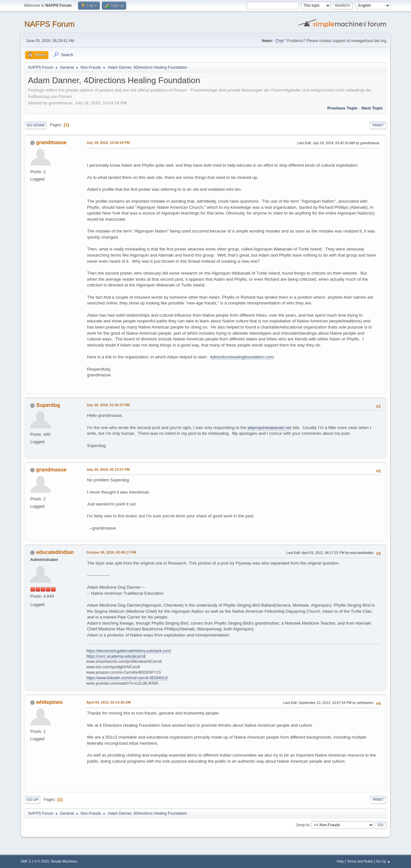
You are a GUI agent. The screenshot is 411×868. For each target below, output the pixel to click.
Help (340, 861)
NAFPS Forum (49, 24)
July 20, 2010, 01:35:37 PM (108, 405)
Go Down (36, 125)
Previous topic (342, 108)
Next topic (372, 108)
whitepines (49, 702)
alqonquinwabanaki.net (269, 428)
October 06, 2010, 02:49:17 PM (111, 552)
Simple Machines (64, 861)
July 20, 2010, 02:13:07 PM (108, 469)
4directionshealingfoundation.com (242, 357)
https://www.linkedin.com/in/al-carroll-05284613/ (127, 678)
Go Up (32, 800)
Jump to (303, 825)
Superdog (48, 405)
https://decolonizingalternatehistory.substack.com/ (129, 651)
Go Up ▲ (383, 861)
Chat (279, 41)
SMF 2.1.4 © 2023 (35, 861)
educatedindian (55, 552)
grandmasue (51, 142)
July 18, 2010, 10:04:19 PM (108, 143)
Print (378, 125)
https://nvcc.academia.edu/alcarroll (116, 656)
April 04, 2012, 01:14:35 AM (109, 702)
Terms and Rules (360, 861)
